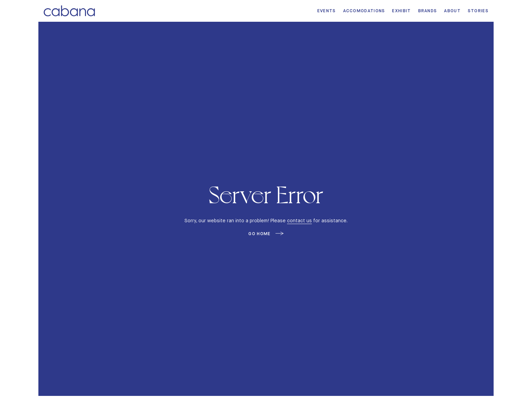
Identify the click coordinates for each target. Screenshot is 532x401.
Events (327, 11)
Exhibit (401, 11)
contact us (299, 221)
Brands (428, 11)
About (452, 11)
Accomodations (364, 11)
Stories (478, 11)
